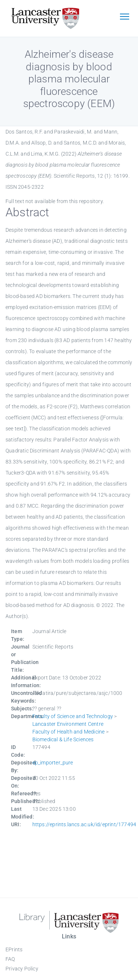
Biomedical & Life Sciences (63, 739)
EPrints (14, 949)
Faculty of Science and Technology (73, 716)
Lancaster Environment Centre (68, 724)
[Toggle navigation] (124, 17)
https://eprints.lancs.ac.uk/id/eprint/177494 (84, 824)
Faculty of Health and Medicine (69, 732)
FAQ (10, 959)
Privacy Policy (22, 969)
